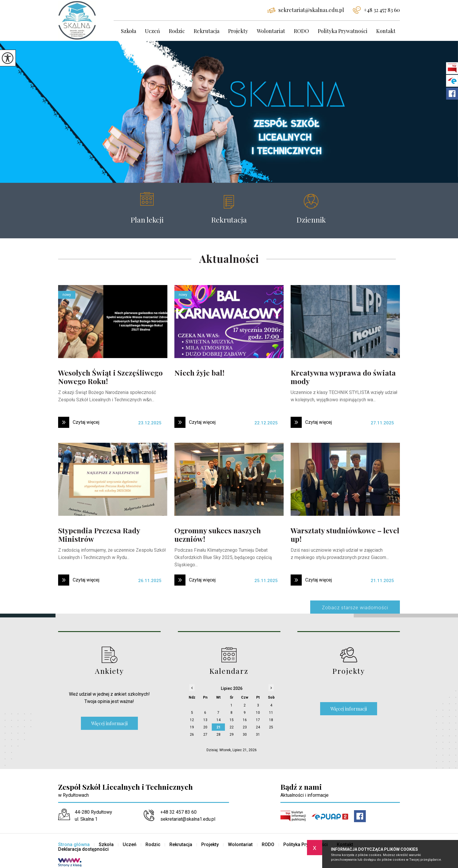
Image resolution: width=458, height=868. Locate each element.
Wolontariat (271, 31)
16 (245, 720)
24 (258, 727)
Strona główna (74, 845)
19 (192, 727)
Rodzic (177, 31)
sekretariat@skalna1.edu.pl (306, 10)
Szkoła (129, 31)
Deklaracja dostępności (83, 849)
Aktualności (229, 259)
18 (271, 720)
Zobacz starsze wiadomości (355, 608)
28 (218, 735)
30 (245, 735)
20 (205, 727)
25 (271, 727)
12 (192, 720)
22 (232, 727)
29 (232, 735)
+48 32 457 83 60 (376, 10)
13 (205, 720)
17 (258, 720)
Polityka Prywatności (343, 31)
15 (232, 720)
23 (245, 727)
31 (258, 735)
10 (258, 713)
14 (218, 720)
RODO (301, 31)
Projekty (238, 31)
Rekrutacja (207, 31)
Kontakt (386, 31)
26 (192, 735)
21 (218, 727)
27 (205, 735)
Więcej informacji (109, 723)
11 (271, 713)
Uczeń (152, 31)
